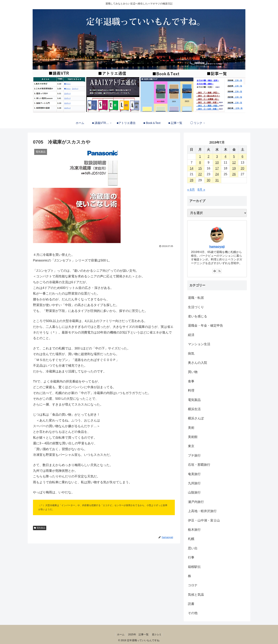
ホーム (121, 634)
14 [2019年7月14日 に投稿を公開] (191, 168)
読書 (191, 604)
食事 (191, 381)
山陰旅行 (194, 492)
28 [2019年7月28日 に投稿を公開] (191, 180)
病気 (191, 354)
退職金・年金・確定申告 (205, 326)
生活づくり (196, 307)
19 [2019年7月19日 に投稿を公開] (234, 168)
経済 (191, 335)
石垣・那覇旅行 (199, 465)
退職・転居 (196, 298)
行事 (191, 557)
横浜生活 (194, 409)
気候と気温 (196, 595)
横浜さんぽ (196, 418)
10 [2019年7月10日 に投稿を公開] (217, 163)
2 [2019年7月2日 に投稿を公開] (208, 156)
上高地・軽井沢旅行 (202, 511)
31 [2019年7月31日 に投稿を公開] (217, 180)
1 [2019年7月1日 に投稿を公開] (200, 156)
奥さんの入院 (198, 363)
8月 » (201, 190)
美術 (191, 428)
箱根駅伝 (194, 567)
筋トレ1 (157, 634)
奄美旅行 (194, 474)
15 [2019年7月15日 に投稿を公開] (200, 168)
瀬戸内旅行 (196, 502)
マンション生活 (199, 344)
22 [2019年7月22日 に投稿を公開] (200, 174)
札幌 (191, 539)
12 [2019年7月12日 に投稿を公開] (234, 163)
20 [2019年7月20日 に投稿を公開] (243, 168)
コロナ (193, 585)
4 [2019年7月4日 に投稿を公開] (226, 156)
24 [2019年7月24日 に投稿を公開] (217, 174)
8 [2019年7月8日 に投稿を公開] (200, 163)
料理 (191, 391)
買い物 (193, 372)
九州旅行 (194, 483)
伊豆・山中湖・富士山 (204, 520)
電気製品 (41, 528)
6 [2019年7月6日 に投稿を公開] (243, 156)
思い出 (193, 548)
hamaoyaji (217, 247)
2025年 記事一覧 (138, 634)
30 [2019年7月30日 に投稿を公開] (208, 180)
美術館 (193, 437)
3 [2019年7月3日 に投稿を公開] (217, 156)
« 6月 (191, 190)
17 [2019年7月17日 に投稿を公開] (217, 168)
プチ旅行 (194, 455)
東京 (191, 446)
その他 (193, 613)
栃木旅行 (194, 530)
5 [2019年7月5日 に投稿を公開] (234, 156)
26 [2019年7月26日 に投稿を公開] (234, 174)
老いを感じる (198, 316)
